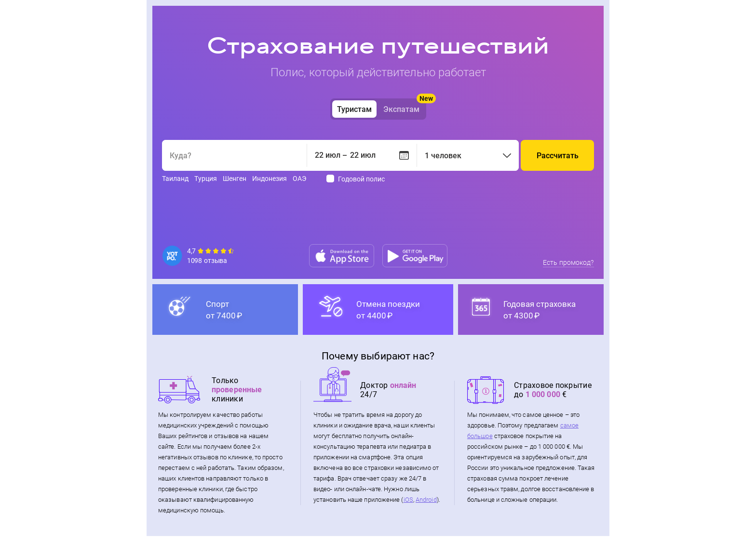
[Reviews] (199, 256)
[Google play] (415, 256)
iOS (408, 501)
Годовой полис (361, 179)
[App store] (342, 256)
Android (426, 501)
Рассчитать (558, 156)
